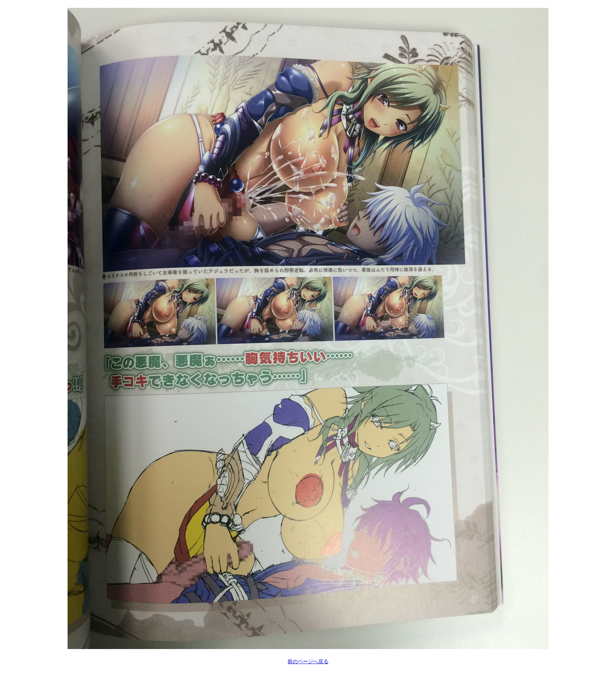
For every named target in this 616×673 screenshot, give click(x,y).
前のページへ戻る (308, 661)
